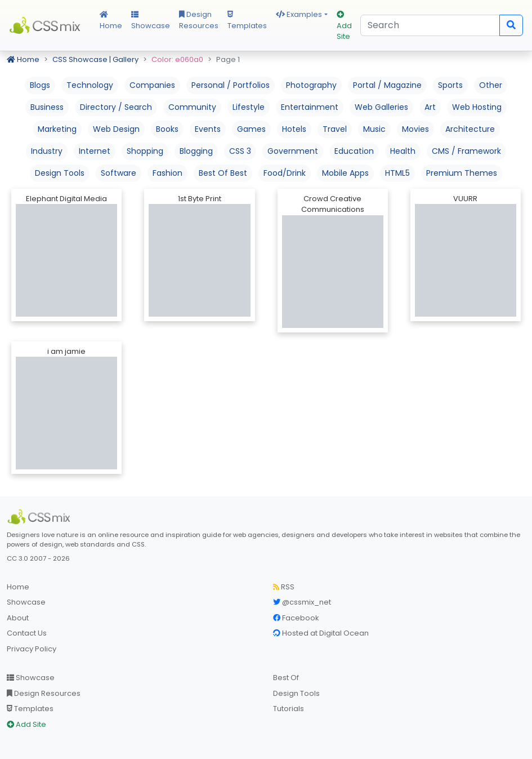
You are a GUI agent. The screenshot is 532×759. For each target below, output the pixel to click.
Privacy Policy (32, 649)
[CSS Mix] (41, 517)
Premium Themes (462, 173)
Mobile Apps (345, 173)
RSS (284, 587)
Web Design (116, 129)
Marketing (57, 129)
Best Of (286, 678)
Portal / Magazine (387, 85)
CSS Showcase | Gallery (95, 59)
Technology (90, 85)
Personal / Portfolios (231, 85)
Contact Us (27, 633)
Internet (95, 151)
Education (354, 151)
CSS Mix (46, 25)
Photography (311, 85)
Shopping (145, 151)
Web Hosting (477, 107)
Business (47, 107)
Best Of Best (223, 173)
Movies (415, 129)
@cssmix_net (302, 602)
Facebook (296, 618)
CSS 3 (240, 151)
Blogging (196, 151)
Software (119, 173)
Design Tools (60, 173)
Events (208, 129)
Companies (152, 85)
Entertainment (310, 107)
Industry (47, 151)
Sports (450, 85)
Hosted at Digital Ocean (321, 633)
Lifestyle (249, 107)
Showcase (151, 21)
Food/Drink (285, 173)
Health (403, 151)
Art (430, 107)
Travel (335, 129)
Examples (299, 14)
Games (251, 129)
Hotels (294, 129)
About (18, 618)
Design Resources (199, 20)
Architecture (470, 129)
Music (374, 129)
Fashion (167, 173)
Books (167, 129)
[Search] (430, 25)
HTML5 (397, 173)
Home (111, 21)
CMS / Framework (466, 151)
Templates (247, 21)
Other (491, 85)
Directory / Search (116, 107)
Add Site (344, 26)
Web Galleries (381, 107)
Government (293, 151)
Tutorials (289, 709)
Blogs (40, 85)
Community (192, 107)
